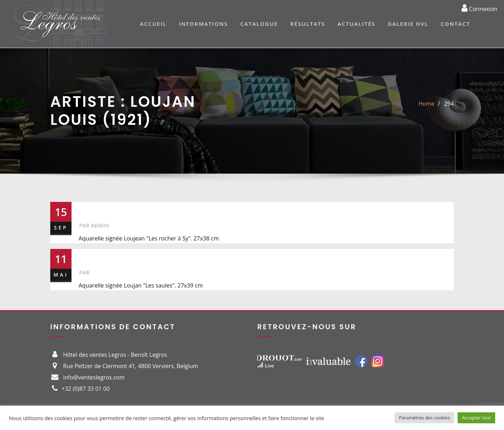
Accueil (153, 24)
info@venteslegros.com (94, 377)
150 (89, 256)
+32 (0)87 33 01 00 (86, 389)
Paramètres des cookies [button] (424, 418)
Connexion (479, 8)
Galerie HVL (408, 24)
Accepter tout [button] (476, 418)
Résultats (308, 24)
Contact (455, 24)
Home (426, 104)
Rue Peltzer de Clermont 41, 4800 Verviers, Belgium (131, 366)
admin (94, 225)
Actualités (357, 24)
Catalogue (259, 24)
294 (449, 104)
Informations (204, 24)
